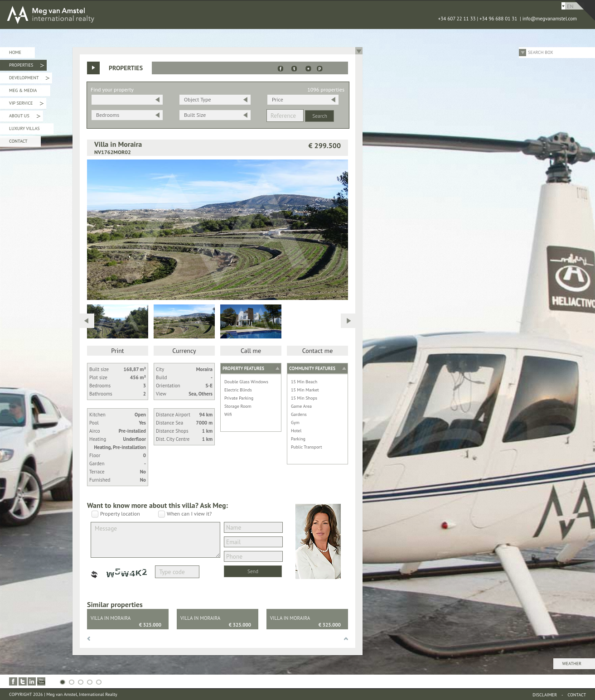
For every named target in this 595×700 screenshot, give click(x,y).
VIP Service (26, 104)
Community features (312, 368)
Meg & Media (23, 90)
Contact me (318, 351)
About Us (25, 117)
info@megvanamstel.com (550, 19)
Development (29, 79)
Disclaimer (545, 695)
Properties (27, 66)
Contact (18, 141)
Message (155, 540)
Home (15, 52)
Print (117, 351)
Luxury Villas (24, 128)
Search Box (541, 52)
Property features (243, 368)
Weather (572, 664)
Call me (251, 351)
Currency (184, 351)
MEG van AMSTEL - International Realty (136, 14)
